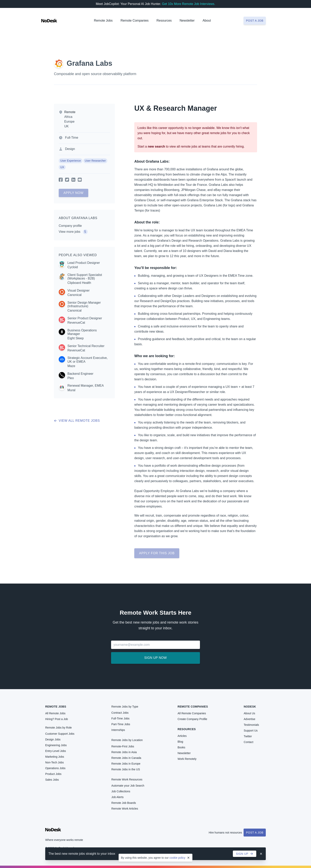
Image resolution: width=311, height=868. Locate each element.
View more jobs (73, 232)
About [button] (207, 21)
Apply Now (73, 193)
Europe (69, 122)
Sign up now (155, 658)
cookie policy (177, 858)
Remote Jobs (103, 21)
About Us (250, 713)
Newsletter (187, 21)
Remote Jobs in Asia (124, 752)
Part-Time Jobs (121, 724)
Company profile (70, 226)
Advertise (250, 719)
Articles (182, 736)
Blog (180, 742)
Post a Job (255, 833)
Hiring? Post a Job (57, 719)
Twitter (248, 736)
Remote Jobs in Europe (126, 764)
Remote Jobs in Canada (126, 758)
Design (70, 149)
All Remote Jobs (55, 713)
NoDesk (250, 707)
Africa (68, 117)
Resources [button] (164, 21)
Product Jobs (53, 774)
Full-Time (72, 138)
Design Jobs (53, 739)
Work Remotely (187, 759)
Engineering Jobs (56, 745)
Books (181, 747)
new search (156, 146)
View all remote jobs (77, 421)
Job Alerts (118, 797)
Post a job (255, 21)
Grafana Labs (89, 63)
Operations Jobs (55, 768)
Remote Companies (135, 21)
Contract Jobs (120, 713)
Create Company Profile (192, 719)
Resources (187, 729)
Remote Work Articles (125, 809)
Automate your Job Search (128, 786)
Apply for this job (157, 553)
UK (66, 126)
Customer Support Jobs (60, 734)
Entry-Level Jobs (56, 751)
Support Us (251, 731)
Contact (249, 742)
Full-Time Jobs (120, 718)
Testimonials (251, 725)
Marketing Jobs (55, 757)
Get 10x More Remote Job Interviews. (189, 4)
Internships (118, 730)
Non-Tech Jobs (54, 762)
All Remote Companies (192, 713)
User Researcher (95, 161)
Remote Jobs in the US (126, 769)
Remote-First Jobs (123, 746)
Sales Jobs (52, 780)
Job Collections (121, 791)
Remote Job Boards (124, 803)
